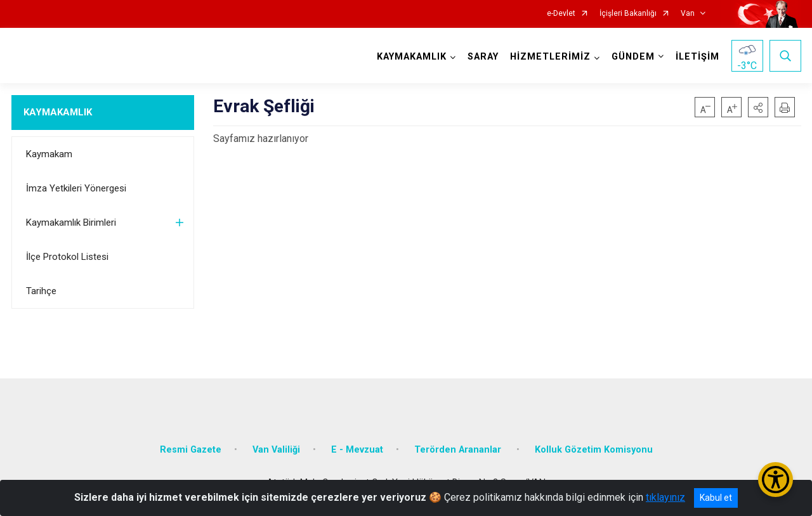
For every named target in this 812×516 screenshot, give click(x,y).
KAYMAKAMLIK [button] (412, 57)
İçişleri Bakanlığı (628, 14)
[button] (758, 107)
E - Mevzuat (357, 450)
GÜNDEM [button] (633, 57)
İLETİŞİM (697, 57)
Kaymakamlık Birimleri (71, 223)
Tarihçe (41, 291)
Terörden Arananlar (459, 450)
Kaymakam (49, 154)
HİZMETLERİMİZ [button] (550, 57)
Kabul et (716, 498)
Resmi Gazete (191, 450)
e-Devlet (561, 14)
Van (688, 14)
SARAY (483, 57)
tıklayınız (665, 497)
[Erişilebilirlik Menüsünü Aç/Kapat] (776, 480)
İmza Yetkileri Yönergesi (76, 188)
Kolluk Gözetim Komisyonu (594, 450)
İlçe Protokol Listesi (67, 257)
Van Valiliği (276, 450)
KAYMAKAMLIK (58, 112)
